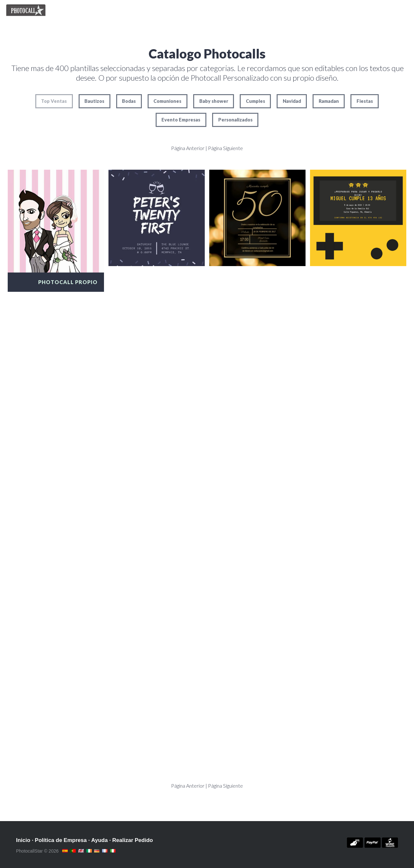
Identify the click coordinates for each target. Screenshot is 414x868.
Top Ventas (54, 101)
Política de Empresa (61, 840)
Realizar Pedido (133, 840)
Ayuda (99, 840)
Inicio (23, 840)
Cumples (255, 101)
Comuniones (167, 101)
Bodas (129, 101)
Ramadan (329, 101)
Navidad (292, 101)
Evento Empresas (181, 120)
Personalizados (235, 120)
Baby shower (214, 101)
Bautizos (94, 101)
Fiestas (365, 101)
